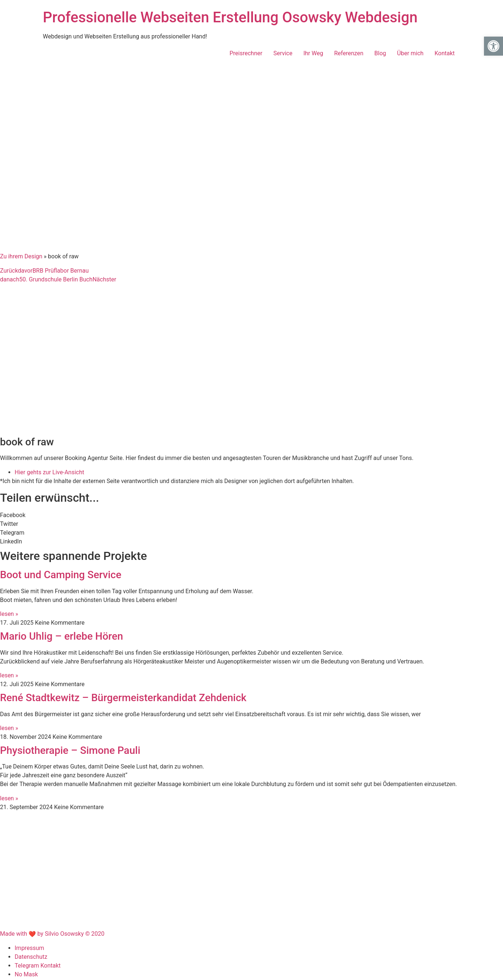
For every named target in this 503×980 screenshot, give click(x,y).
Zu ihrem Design (21, 256)
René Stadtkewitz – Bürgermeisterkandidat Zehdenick (123, 698)
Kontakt (445, 53)
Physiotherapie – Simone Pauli (70, 750)
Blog (380, 53)
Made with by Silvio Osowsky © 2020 (52, 934)
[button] (251, 515)
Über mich (410, 53)
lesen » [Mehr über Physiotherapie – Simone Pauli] (9, 798)
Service (283, 53)
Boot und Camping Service (61, 575)
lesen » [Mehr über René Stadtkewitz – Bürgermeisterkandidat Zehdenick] (9, 728)
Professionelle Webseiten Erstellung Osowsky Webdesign (230, 17)
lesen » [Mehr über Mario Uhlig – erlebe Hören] (9, 675)
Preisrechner (246, 53)
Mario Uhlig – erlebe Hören (62, 636)
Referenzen (349, 53)
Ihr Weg (313, 53)
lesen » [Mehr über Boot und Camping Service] (9, 614)
